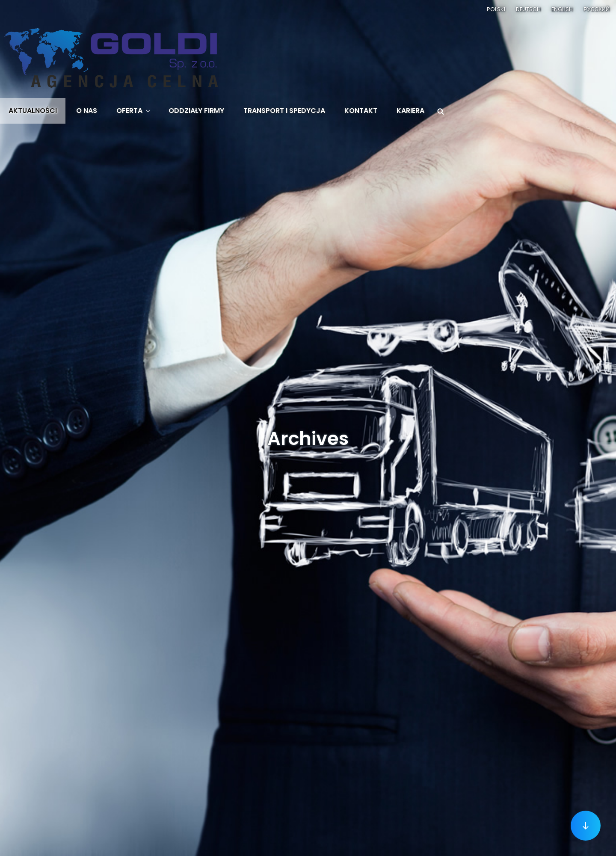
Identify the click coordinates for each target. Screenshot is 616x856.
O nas (87, 111)
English (562, 9)
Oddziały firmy (196, 111)
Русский (597, 9)
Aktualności (33, 111)
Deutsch (528, 9)
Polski (496, 9)
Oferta (134, 111)
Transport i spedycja (284, 111)
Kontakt (361, 111)
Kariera (410, 111)
